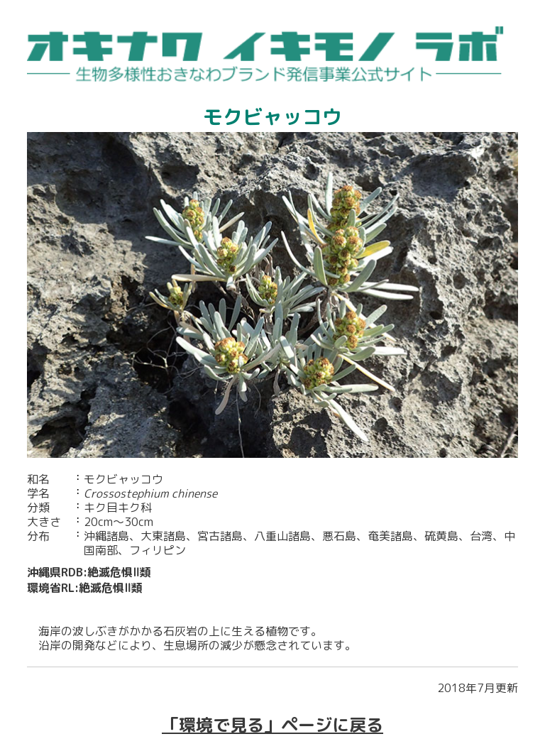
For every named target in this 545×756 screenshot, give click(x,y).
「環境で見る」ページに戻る (272, 725)
